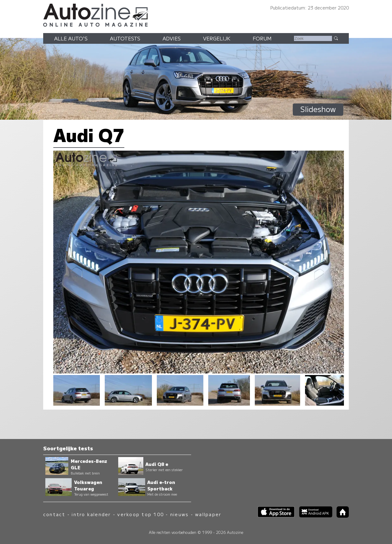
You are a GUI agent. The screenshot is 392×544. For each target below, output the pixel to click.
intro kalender (91, 514)
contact (54, 514)
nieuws (179, 514)
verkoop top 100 (141, 514)
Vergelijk (217, 38)
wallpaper (208, 514)
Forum (262, 38)
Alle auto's (71, 38)
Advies (172, 38)
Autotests (125, 38)
